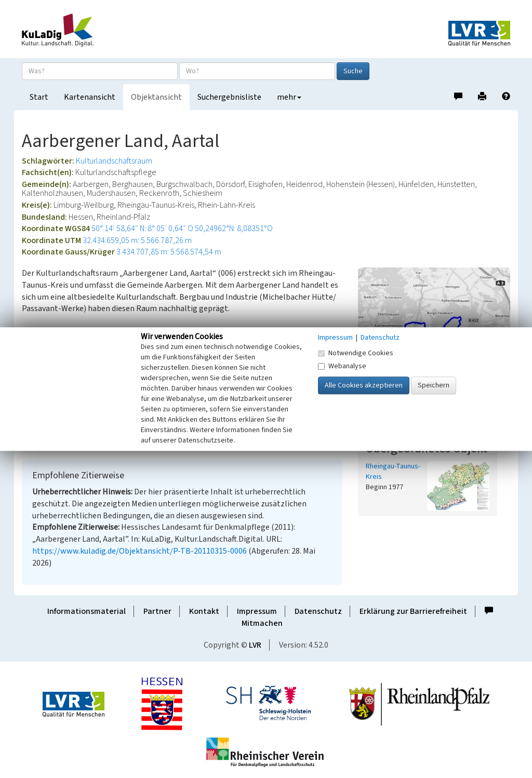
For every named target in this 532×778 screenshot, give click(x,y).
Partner (157, 611)
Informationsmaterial (87, 611)
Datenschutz (318, 611)
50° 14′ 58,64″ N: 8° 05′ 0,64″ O (142, 229)
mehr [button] (289, 97)
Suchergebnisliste (229, 97)
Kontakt (204, 611)
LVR (255, 645)
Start (39, 97)
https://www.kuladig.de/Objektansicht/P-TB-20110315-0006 (139, 551)
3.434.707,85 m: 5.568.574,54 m (169, 252)
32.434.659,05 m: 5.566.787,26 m (137, 240)
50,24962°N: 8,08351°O (234, 229)
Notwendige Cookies (356, 353)
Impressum (257, 611)
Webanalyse (342, 366)
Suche (353, 71)
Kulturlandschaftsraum (114, 161)
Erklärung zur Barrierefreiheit (413, 611)
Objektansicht (156, 97)
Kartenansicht (90, 97)
